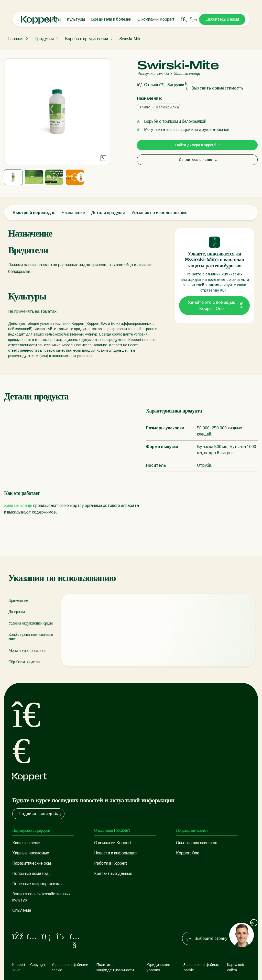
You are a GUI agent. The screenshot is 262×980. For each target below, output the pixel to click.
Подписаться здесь (40, 814)
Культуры (76, 19)
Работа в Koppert (111, 863)
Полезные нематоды (32, 873)
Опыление (22, 910)
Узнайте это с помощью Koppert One (216, 305)
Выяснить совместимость (214, 88)
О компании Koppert (156, 19)
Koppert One (188, 853)
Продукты (44, 39)
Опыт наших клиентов (197, 843)
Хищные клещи (18, 505)
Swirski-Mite (130, 39)
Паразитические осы (32, 863)
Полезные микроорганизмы (37, 884)
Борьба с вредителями (86, 39)
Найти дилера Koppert (197, 145)
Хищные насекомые (31, 853)
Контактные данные (113, 873)
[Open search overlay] (184, 19)
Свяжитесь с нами (222, 19)
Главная (16, 39)
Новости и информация (116, 853)
